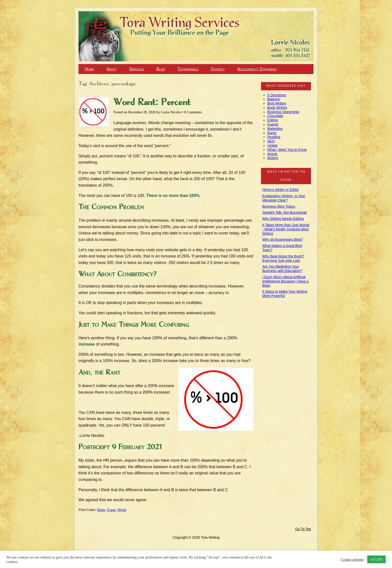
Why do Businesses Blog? (283, 239)
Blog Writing (277, 103)
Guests (273, 124)
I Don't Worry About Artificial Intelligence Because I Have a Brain (285, 281)
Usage (111, 510)
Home (89, 69)
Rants (101, 510)
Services (137, 69)
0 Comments (193, 112)
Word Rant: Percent (152, 103)
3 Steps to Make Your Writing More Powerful (285, 294)
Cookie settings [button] (352, 559)
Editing (273, 120)
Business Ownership (283, 112)
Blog (161, 69)
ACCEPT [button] (376, 559)
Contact (218, 69)
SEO (271, 141)
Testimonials (188, 69)
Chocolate (275, 116)
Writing (273, 158)
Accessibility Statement (257, 69)
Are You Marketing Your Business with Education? (282, 269)
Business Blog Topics (279, 206)
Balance (274, 99)
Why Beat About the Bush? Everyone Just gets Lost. (283, 258)
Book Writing (277, 108)
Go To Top (303, 529)
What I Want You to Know (287, 150)
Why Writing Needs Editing (283, 219)
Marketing (275, 129)
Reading (274, 137)
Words (122, 510)
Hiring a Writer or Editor (280, 190)
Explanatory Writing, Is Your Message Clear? (284, 198)
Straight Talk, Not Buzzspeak (285, 212)
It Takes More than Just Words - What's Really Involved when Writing (286, 229)
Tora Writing (28, 21)
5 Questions (277, 95)
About (112, 69)
